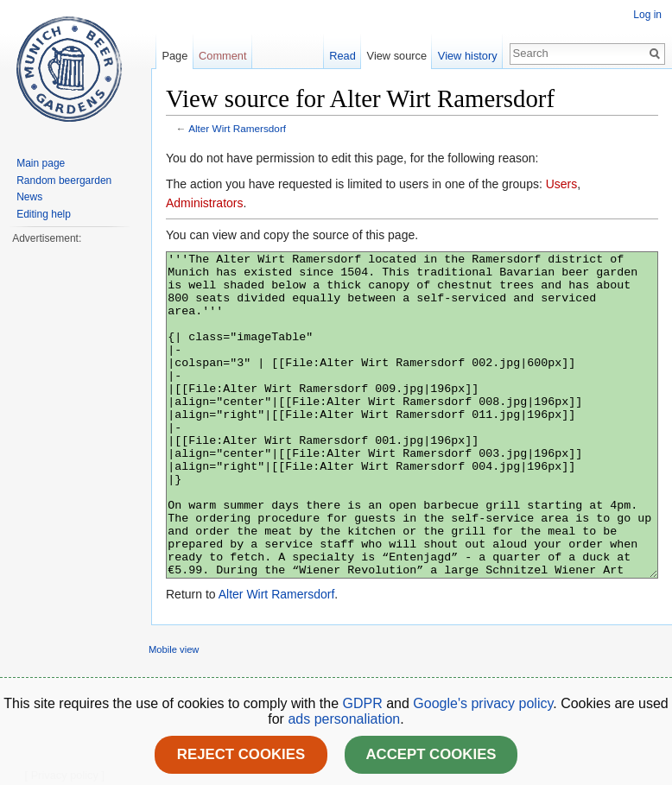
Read (342, 56)
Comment (222, 56)
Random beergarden (64, 180)
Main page (41, 163)
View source (397, 56)
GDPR (365, 703)
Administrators (204, 203)
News (29, 197)
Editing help (44, 214)
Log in (647, 15)
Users (562, 184)
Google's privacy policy (483, 703)
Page (174, 56)
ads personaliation (344, 719)
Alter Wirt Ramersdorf (237, 128)
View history (468, 56)
